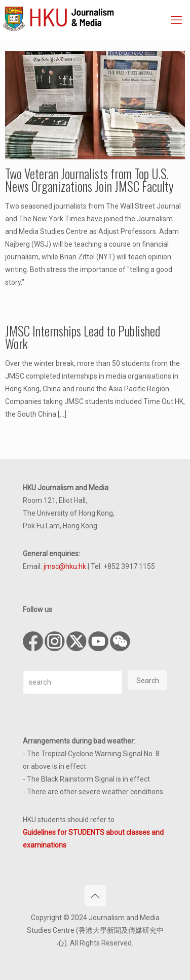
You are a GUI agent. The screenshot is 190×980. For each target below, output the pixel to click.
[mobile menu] (176, 20)
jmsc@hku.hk (65, 566)
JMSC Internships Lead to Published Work (83, 337)
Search (148, 681)
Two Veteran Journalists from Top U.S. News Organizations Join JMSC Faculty (89, 180)
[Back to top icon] (95, 896)
